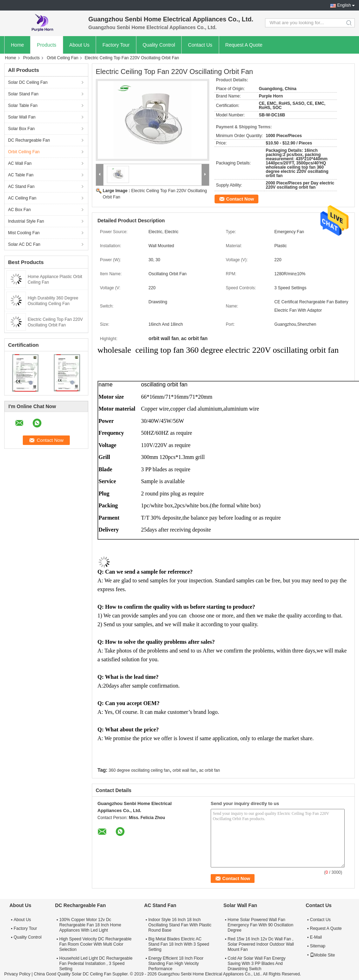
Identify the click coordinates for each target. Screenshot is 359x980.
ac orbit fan (209, 770)
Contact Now (240, 199)
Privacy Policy (17, 974)
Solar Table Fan (23, 106)
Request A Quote (244, 45)
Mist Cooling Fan (24, 233)
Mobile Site (322, 955)
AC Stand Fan (21, 187)
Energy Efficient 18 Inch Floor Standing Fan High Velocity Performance (176, 964)
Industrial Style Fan (26, 221)
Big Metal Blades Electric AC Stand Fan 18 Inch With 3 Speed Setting (179, 944)
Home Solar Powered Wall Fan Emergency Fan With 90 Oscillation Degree (260, 925)
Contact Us (200, 45)
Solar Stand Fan (23, 94)
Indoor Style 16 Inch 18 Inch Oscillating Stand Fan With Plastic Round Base (180, 925)
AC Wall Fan (20, 163)
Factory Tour (116, 45)
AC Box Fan (19, 210)
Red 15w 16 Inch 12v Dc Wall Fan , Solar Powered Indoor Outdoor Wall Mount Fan (261, 944)
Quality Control (159, 45)
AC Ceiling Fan (22, 198)
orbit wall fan (184, 770)
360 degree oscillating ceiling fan (139, 770)
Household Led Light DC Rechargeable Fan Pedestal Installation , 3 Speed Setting (96, 964)
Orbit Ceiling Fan (62, 58)
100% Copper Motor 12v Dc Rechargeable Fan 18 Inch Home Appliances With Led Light (90, 925)
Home (17, 45)
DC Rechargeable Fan (29, 140)
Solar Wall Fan (22, 117)
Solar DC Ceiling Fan (28, 82)
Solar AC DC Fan (24, 244)
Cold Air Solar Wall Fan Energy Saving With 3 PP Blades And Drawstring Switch (256, 964)
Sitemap (318, 946)
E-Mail (316, 937)
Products (46, 45)
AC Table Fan (21, 175)
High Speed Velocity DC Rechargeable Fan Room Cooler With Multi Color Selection (95, 944)
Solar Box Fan (21, 129)
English (344, 5)
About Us (80, 45)
